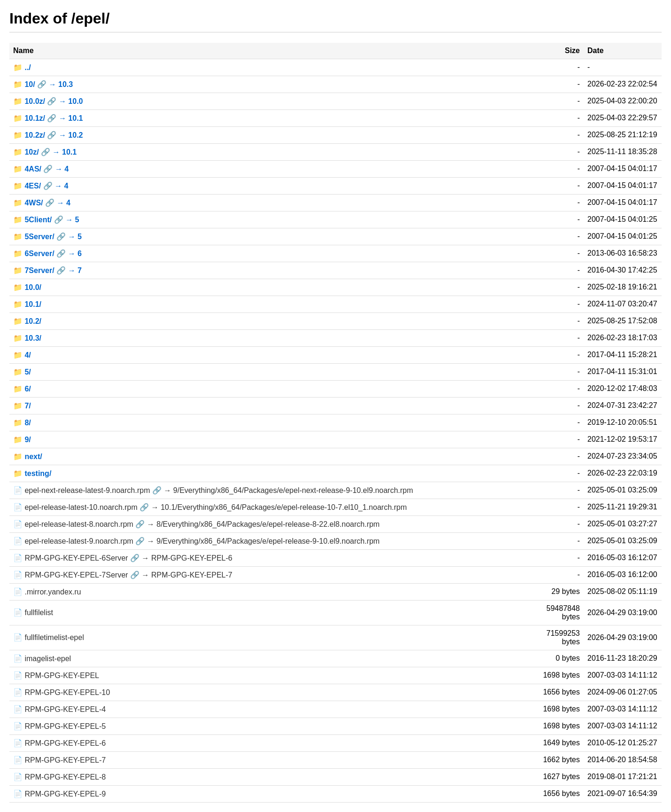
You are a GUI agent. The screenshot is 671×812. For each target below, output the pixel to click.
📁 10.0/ (27, 287)
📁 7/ (22, 406)
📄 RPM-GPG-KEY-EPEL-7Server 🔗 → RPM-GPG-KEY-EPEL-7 (123, 575)
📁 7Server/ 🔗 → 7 (47, 270)
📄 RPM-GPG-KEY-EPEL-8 (59, 777)
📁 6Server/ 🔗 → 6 (47, 254)
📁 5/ (22, 372)
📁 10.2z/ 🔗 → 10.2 (48, 135)
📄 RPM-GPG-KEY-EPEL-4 (59, 709)
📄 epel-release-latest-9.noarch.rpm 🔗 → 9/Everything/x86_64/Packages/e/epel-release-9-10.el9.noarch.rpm (196, 541)
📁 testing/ (32, 473)
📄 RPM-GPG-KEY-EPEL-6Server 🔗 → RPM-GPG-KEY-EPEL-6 (123, 558)
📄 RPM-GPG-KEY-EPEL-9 (59, 794)
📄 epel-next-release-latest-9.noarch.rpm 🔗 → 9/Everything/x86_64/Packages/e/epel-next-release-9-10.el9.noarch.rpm (213, 490)
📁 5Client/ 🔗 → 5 (46, 220)
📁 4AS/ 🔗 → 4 (41, 169)
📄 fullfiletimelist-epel (49, 637)
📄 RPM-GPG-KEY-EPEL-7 (59, 760)
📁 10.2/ (27, 321)
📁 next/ (28, 457)
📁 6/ (22, 389)
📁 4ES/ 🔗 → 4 (41, 186)
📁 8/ (22, 423)
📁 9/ (22, 440)
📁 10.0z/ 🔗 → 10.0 (48, 101)
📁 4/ (22, 355)
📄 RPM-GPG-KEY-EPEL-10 (62, 692)
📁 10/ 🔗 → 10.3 (43, 84)
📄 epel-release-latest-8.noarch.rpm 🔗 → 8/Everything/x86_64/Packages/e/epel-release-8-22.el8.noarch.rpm (196, 524)
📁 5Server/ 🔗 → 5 (47, 237)
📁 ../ (22, 67)
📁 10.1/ (27, 304)
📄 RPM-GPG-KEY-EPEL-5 (59, 726)
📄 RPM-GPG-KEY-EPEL (56, 675)
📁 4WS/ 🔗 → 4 (42, 203)
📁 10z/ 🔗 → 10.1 (45, 152)
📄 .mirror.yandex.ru (47, 592)
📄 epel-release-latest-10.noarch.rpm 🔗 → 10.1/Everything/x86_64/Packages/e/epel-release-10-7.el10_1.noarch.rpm (210, 507)
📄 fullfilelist (33, 613)
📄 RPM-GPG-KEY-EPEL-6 (59, 743)
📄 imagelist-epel (42, 659)
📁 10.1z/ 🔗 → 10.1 (48, 118)
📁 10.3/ (27, 338)
